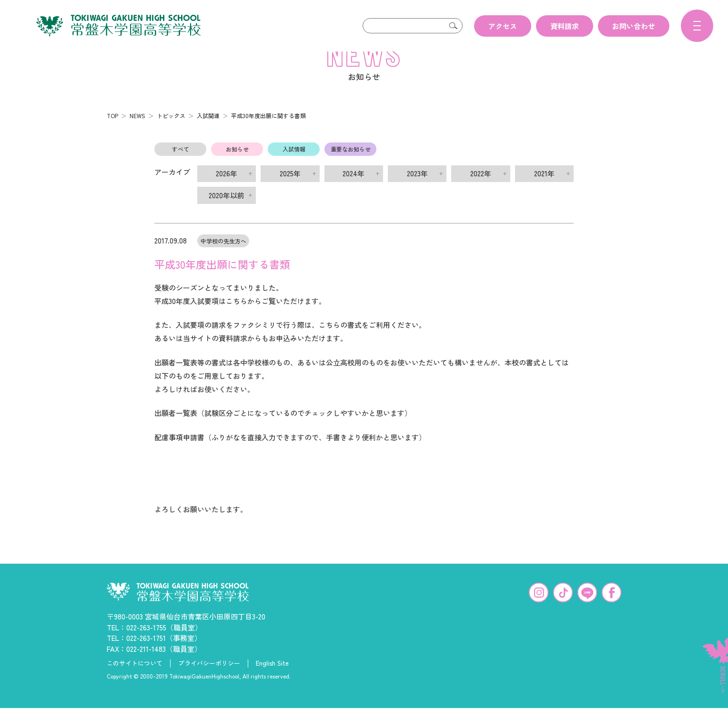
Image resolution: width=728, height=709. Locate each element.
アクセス (503, 26)
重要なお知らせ (351, 164)
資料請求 (565, 26)
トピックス (171, 131)
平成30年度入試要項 (187, 316)
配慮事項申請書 (179, 452)
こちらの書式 (340, 340)
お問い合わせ (634, 26)
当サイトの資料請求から (222, 353)
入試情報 (294, 164)
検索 (453, 26)
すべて (181, 164)
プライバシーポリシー (209, 679)
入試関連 (208, 131)
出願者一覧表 (176, 428)
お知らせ (237, 164)
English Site (272, 679)
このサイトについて (135, 679)
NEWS (137, 131)
